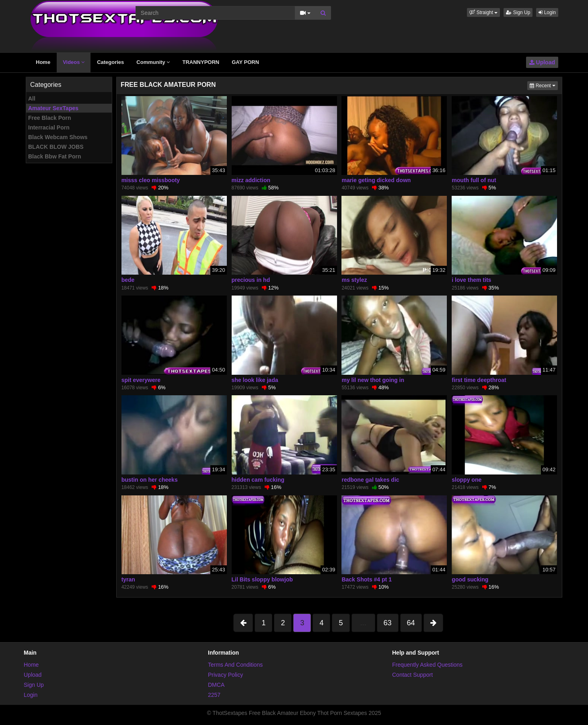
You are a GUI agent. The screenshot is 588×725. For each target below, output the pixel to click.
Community (153, 62)
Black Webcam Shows (58, 137)
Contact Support (412, 675)
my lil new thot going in (373, 380)
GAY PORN (245, 62)
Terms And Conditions (235, 665)
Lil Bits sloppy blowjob (262, 579)
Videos (74, 62)
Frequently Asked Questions (427, 665)
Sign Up (518, 12)
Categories (110, 62)
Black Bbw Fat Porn (54, 156)
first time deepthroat (479, 380)
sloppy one (467, 480)
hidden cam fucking (258, 480)
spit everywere (141, 380)
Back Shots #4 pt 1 (367, 579)
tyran (128, 579)
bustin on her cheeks (150, 480)
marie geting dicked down (376, 180)
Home (43, 62)
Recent (544, 85)
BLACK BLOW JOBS (56, 147)
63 (388, 623)
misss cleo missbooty (151, 180)
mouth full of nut (474, 180)
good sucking (470, 579)
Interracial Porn (49, 127)
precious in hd (251, 280)
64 (411, 623)
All (32, 99)
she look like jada (255, 380)
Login (547, 12)
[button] (483, 12)
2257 (214, 695)
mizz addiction (251, 180)
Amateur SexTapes (53, 108)
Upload (542, 62)
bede (128, 280)
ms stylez (354, 280)
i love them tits (471, 280)
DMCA (216, 685)
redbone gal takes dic (370, 480)
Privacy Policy (225, 675)
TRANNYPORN (201, 62)
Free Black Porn (50, 118)
